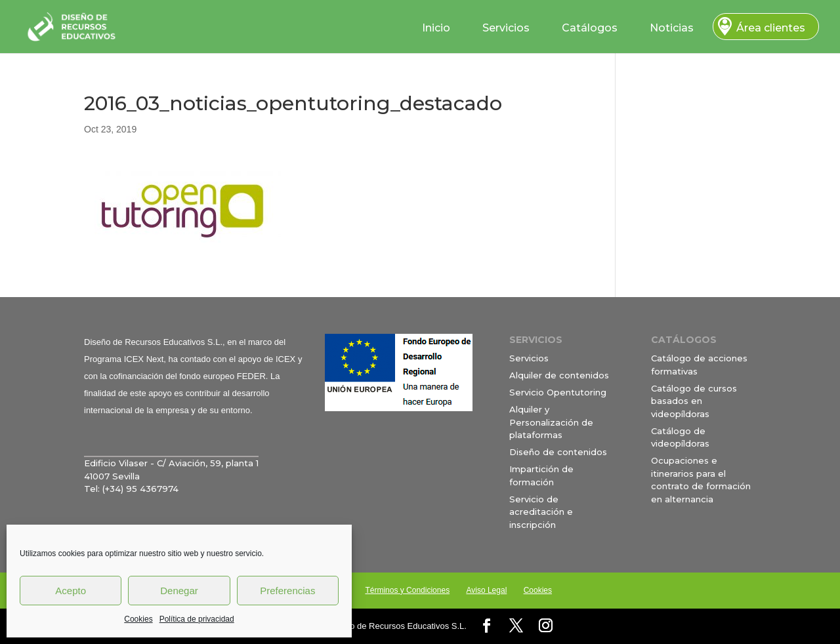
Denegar (179, 591)
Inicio (436, 28)
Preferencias (287, 591)
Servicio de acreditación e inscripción (541, 512)
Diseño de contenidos (558, 452)
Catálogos (590, 28)
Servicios (506, 28)
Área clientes (771, 28)
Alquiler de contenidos (559, 375)
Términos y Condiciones (407, 590)
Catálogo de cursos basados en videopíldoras (694, 401)
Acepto (71, 591)
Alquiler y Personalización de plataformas (551, 422)
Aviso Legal (486, 590)
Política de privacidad (197, 619)
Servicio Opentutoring (558, 392)
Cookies (138, 619)
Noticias (672, 28)
